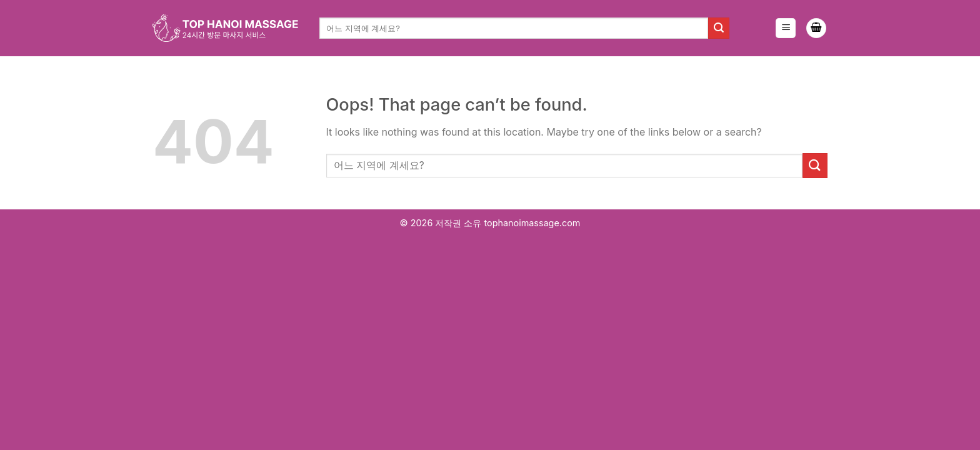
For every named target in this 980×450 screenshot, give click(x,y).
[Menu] (786, 28)
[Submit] (719, 28)
